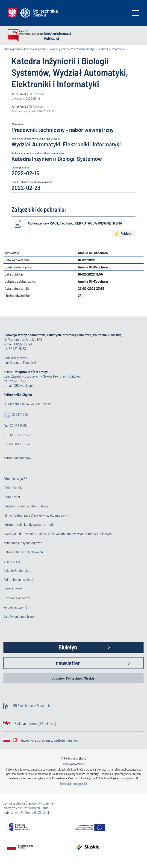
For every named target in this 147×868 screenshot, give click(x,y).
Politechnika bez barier (20, 579)
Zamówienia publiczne (19, 616)
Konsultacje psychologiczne (23, 543)
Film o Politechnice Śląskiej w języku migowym (36, 515)
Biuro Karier (12, 497)
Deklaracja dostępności (73, 784)
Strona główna (12, 49)
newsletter (68, 663)
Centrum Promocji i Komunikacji (26, 506)
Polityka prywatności (73, 764)
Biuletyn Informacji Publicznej (58, 36)
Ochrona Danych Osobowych (23, 552)
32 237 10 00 (20, 414)
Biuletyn (68, 647)
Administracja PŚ (15, 478)
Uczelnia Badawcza (17, 598)
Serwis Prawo (13, 589)
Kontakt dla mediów (17, 458)
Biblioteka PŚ (13, 488)
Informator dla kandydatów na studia (29, 524)
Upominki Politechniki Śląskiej (73, 678)
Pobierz (126, 233)
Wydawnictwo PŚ (15, 607)
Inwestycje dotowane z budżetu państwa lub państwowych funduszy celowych (58, 534)
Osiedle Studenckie (17, 570)
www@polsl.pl (129, 778)
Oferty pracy (12, 561)
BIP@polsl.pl (23, 344)
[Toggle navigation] (135, 13)
